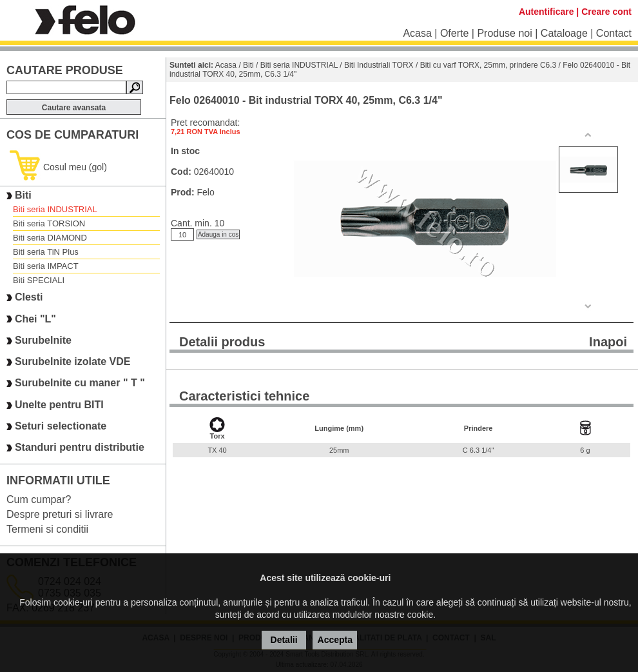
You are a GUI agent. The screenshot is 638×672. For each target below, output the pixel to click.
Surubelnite (43, 340)
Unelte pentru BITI (59, 405)
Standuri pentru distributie (80, 448)
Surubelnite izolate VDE (73, 361)
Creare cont (606, 12)
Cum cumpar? (39, 499)
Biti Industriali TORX (379, 65)
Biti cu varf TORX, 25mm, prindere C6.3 (488, 65)
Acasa (417, 33)
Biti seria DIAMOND (50, 238)
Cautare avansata (74, 108)
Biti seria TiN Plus (46, 252)
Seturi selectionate (61, 426)
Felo (205, 192)
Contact (614, 33)
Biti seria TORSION (49, 223)
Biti (23, 195)
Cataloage (564, 33)
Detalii (284, 640)
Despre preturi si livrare (60, 514)
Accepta (335, 640)
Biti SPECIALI (39, 280)
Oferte (454, 33)
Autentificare (546, 12)
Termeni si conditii (47, 529)
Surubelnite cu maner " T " (80, 383)
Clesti (29, 298)
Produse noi (504, 33)
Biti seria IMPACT (46, 266)
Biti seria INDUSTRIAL (55, 209)
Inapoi (608, 342)
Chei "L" (35, 319)
